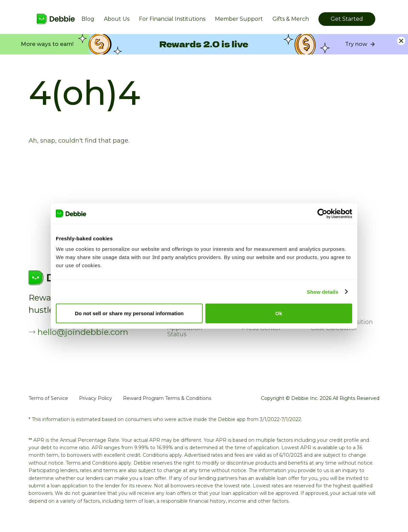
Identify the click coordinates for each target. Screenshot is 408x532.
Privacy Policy (96, 398)
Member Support (239, 19)
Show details (323, 292)
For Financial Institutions (172, 19)
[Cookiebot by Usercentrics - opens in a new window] (322, 213)
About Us (117, 19)
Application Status (185, 331)
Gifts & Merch (291, 19)
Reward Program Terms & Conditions (167, 398)
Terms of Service (48, 398)
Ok (279, 313)
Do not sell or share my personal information (129, 313)
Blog (88, 19)
